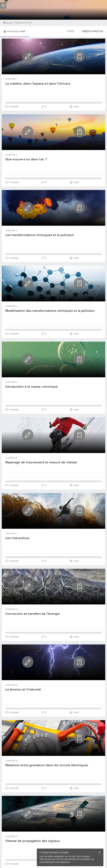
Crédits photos (92, 31)
